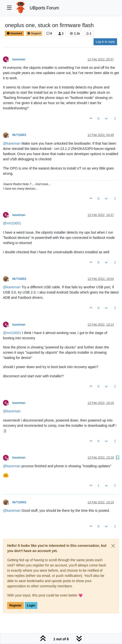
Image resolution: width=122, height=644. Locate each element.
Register (15, 605)
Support (34, 33)
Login (31, 605)
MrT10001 (19, 135)
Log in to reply (105, 42)
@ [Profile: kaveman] (12, 143)
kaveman (19, 59)
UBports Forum (44, 8)
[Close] (113, 546)
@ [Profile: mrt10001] (12, 223)
